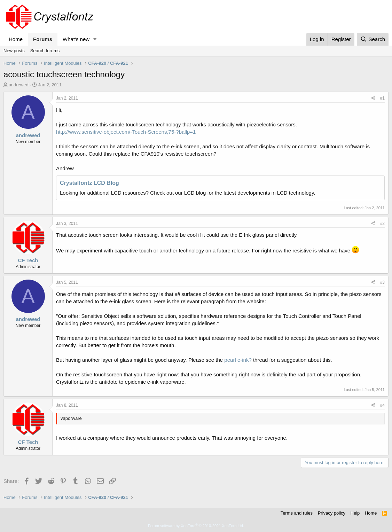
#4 (382, 405)
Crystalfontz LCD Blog (89, 183)
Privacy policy (332, 513)
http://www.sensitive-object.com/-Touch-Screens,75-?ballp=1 (126, 132)
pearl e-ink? (238, 360)
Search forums (45, 51)
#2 (382, 224)
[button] (95, 39)
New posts (14, 51)
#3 (382, 282)
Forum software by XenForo (196, 526)
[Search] (373, 39)
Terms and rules (297, 513)
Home (16, 39)
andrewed (19, 85)
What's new (76, 39)
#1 (382, 98)
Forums (43, 39)
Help (355, 513)
